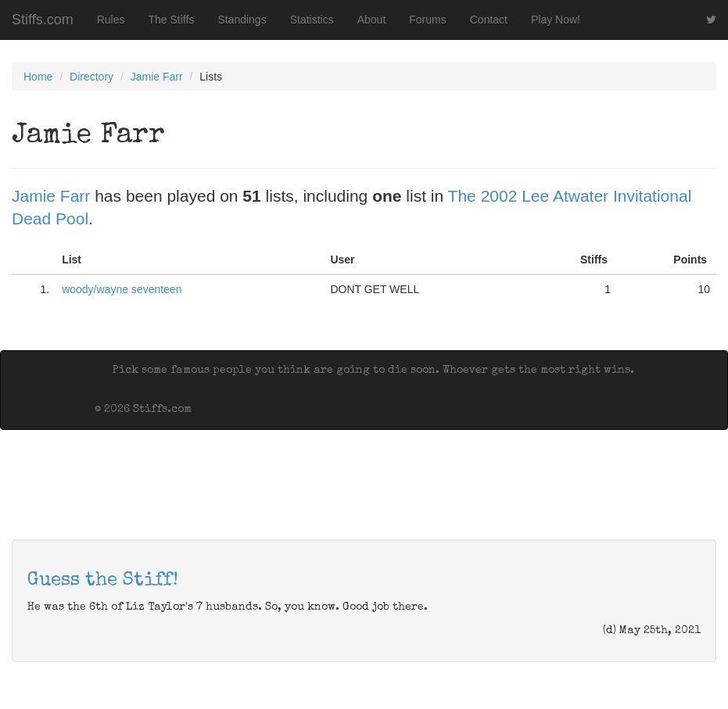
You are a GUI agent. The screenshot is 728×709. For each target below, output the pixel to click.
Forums (427, 20)
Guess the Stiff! (103, 581)
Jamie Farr (157, 77)
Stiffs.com (43, 20)
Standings (242, 20)
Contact (489, 20)
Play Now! (556, 20)
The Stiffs (172, 20)
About (372, 20)
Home (38, 77)
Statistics (312, 20)
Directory (91, 77)
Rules (111, 20)
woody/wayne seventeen (122, 289)
